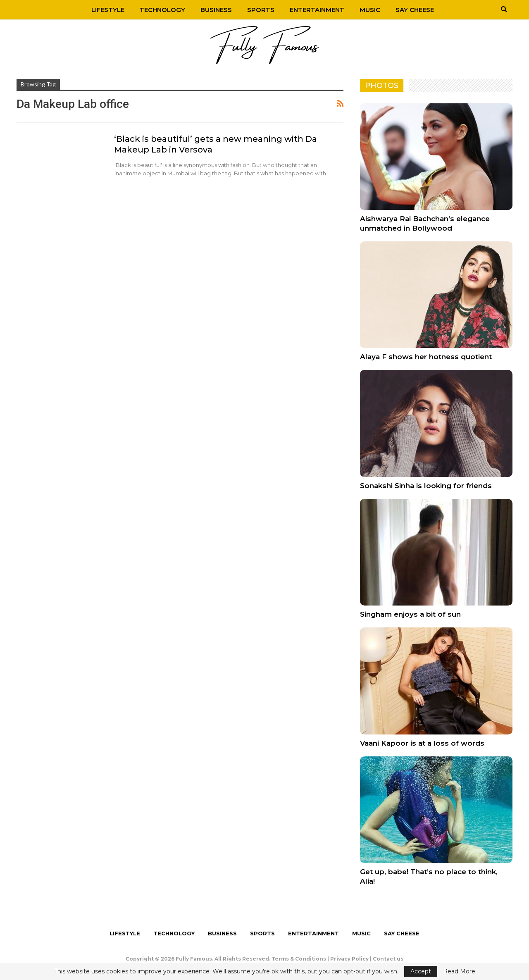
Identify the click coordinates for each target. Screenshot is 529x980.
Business (216, 10)
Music (370, 10)
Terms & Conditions (299, 959)
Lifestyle (108, 10)
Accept (421, 971)
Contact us (388, 959)
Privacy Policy (349, 959)
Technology (162, 10)
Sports (261, 10)
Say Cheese (415, 10)
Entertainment (317, 10)
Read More (459, 971)
